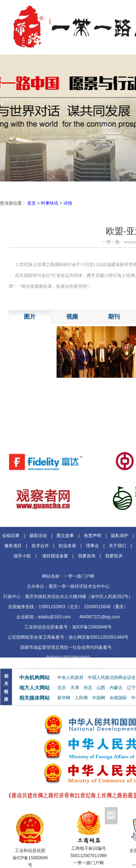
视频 (72, 317)
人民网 (81, 698)
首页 (32, 203)
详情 (68, 203)
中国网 (99, 698)
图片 (30, 317)
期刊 (114, 317)
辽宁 (131, 688)
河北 (88, 688)
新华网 (64, 698)
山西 (101, 688)
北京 (62, 688)
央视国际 (118, 698)
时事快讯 (50, 203)
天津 (75, 688)
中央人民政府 (70, 677)
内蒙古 (116, 688)
